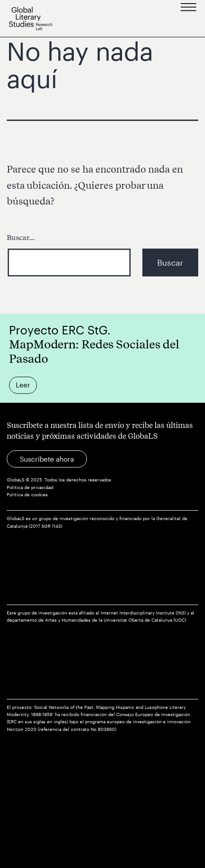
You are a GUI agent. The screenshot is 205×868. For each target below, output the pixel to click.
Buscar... (21, 238)
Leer (23, 385)
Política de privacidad (30, 487)
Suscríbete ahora (47, 459)
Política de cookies (27, 495)
